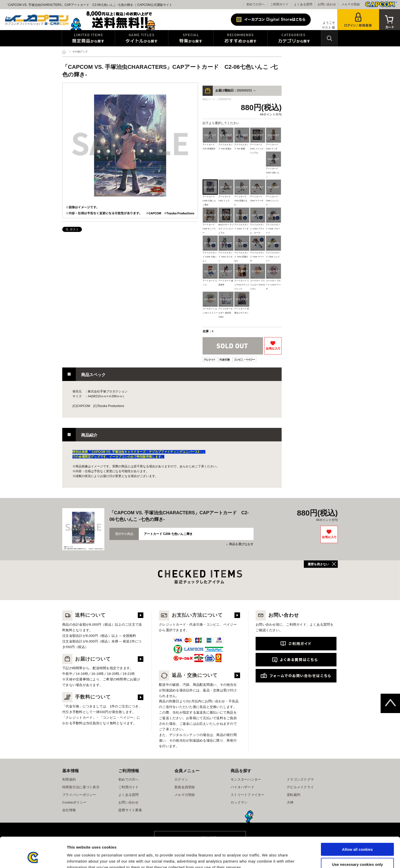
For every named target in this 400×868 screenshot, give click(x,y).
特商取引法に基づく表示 (81, 787)
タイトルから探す (142, 38)
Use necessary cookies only (357, 838)
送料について (84, 615)
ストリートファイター (248, 795)
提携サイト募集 (130, 810)
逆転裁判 (293, 795)
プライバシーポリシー (79, 795)
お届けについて (86, 659)
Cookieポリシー (74, 802)
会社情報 (69, 810)
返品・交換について (188, 675)
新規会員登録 (185, 787)
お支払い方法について (191, 615)
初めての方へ (256, 4)
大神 (290, 802)
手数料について (86, 697)
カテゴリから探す (294, 38)
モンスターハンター (246, 779)
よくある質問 (303, 4)
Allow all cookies (358, 823)
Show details (268, 858)
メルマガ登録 (351, 4)
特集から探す (191, 38)
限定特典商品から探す (88, 38)
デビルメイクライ (300, 787)
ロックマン (239, 802)
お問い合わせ (327, 4)
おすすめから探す (240, 38)
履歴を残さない (318, 564)
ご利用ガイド (279, 4)
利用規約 (69, 779)
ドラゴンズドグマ (300, 779)
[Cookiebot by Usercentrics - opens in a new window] (33, 858)
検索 (329, 38)
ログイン (181, 779)
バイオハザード (242, 787)
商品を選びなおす (241, 544)
